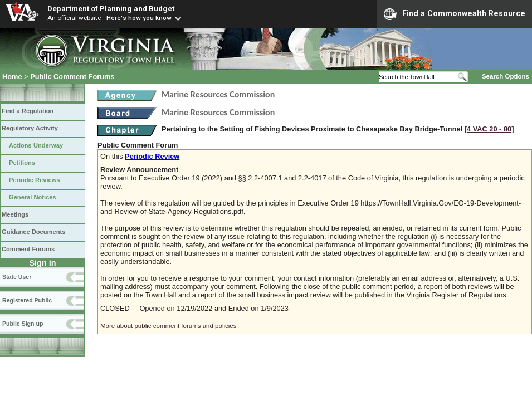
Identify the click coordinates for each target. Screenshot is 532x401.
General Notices (33, 197)
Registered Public (27, 300)
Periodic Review (152, 156)
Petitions (22, 163)
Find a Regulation (28, 111)
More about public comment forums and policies (169, 326)
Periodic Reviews (35, 180)
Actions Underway (36, 145)
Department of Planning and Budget (111, 8)
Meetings (15, 214)
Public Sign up (23, 324)
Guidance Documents (33, 232)
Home (12, 77)
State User (17, 277)
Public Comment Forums (72, 77)
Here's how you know (139, 18)
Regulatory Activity (30, 128)
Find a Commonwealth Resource (455, 14)
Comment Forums (28, 249)
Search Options (506, 76)
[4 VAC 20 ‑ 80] (489, 129)
